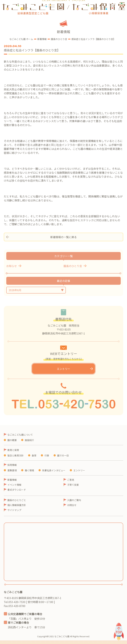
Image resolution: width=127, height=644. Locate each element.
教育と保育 (13, 450)
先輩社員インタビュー (54, 470)
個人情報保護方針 (17, 505)
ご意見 (71, 480)
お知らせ (12, 266)
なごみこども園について (20, 435)
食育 (34, 455)
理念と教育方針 (16, 455)
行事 (47, 455)
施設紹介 (29, 440)
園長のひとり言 (73, 266)
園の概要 (12, 440)
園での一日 (63, 455)
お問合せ (72, 505)
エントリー (63, 369)
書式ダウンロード (17, 490)
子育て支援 (73, 485)
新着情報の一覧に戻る (63, 237)
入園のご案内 (74, 500)
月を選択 (36, 290)
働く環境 (29, 470)
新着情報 (12, 480)
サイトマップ (14, 510)
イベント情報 (14, 485)
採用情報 (12, 465)
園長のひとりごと (17, 500)
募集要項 (12, 470)
